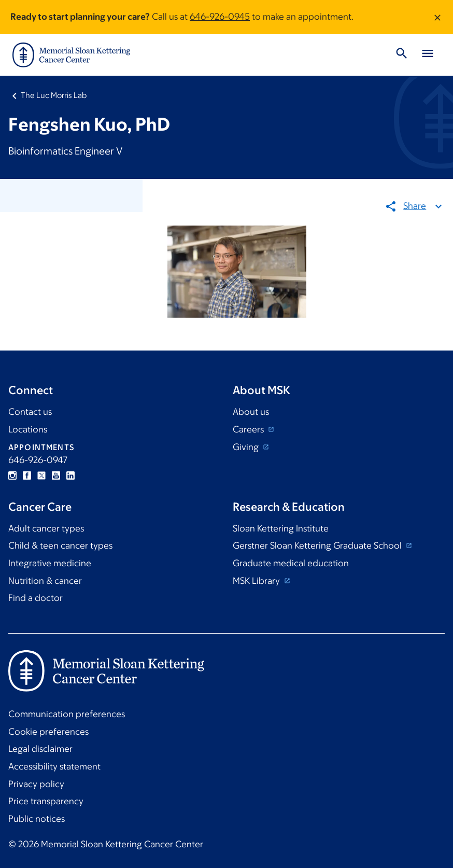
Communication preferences (67, 714)
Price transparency (46, 801)
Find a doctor (36, 598)
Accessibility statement (54, 766)
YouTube (56, 475)
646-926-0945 (220, 17)
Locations (28, 429)
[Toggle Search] (402, 55)
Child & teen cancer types (60, 545)
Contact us (30, 412)
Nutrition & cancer (45, 581)
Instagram (12, 475)
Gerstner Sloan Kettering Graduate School (318, 545)
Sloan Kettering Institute (281, 528)
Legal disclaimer (40, 749)
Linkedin (70, 475)
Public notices (37, 819)
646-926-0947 (38, 460)
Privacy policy (36, 784)
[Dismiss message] (437, 17)
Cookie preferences (48, 732)
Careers (249, 429)
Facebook (27, 475)
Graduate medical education (291, 563)
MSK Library (257, 581)
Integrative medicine (50, 563)
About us (251, 412)
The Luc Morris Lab (54, 95)
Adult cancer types (46, 528)
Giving (247, 447)
